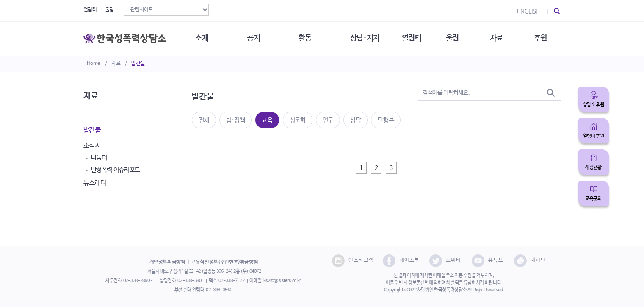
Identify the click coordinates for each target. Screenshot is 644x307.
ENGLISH (528, 11)
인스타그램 (353, 261)
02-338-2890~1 (139, 281)
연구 (328, 120)
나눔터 (99, 158)
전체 (204, 120)
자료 (116, 64)
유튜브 (488, 261)
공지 (253, 38)
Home (94, 64)
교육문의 (593, 199)
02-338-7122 (232, 281)
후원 (540, 38)
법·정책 (236, 120)
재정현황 (593, 167)
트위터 (445, 261)
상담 (355, 120)
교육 (267, 120)
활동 (305, 38)
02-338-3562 (219, 290)
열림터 (90, 10)
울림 (109, 10)
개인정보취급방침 (167, 262)
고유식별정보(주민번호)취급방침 (224, 262)
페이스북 (401, 261)
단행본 (386, 120)
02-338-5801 (191, 281)
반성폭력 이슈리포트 (116, 170)
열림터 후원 (594, 136)
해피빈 (530, 261)
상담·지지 (365, 38)
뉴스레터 (95, 183)
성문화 (298, 120)
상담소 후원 (594, 105)
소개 (202, 38)
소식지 (92, 146)
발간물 (138, 64)
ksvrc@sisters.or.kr (282, 281)
